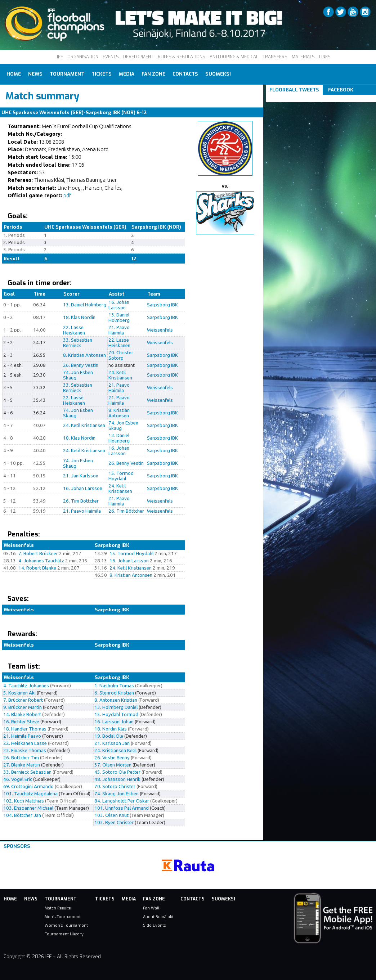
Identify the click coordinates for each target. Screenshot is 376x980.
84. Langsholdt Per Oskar (122, 801)
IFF (60, 57)
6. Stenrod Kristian (114, 693)
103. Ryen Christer (114, 822)
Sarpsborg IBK (162, 305)
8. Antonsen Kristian (116, 700)
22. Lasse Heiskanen (74, 330)
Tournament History (64, 934)
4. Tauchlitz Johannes (26, 686)
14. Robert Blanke (37, 568)
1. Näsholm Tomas (114, 686)
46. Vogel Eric (18, 779)
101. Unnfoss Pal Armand (122, 808)
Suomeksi (218, 74)
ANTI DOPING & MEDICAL (234, 57)
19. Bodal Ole (109, 736)
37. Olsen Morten (113, 765)
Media (127, 74)
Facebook (341, 90)
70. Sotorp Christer (115, 786)
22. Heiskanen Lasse (25, 743)
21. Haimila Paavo (22, 736)
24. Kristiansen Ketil (115, 750)
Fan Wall (151, 908)
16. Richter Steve (21, 722)
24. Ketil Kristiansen (120, 375)
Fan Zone (153, 74)
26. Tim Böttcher (81, 501)
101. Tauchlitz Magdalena (30, 794)
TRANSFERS (275, 57)
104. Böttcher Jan (22, 815)
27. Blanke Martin (22, 765)
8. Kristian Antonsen (84, 355)
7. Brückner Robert (23, 700)
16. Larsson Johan (114, 722)
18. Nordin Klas (111, 729)
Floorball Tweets (294, 90)
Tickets (102, 74)
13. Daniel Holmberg (85, 305)
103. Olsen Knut (111, 815)
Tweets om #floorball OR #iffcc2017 (314, 98)
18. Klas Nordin (79, 317)
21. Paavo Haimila (119, 330)
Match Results (58, 908)
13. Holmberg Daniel (116, 707)
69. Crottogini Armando (28, 786)
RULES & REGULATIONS (182, 57)
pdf (67, 195)
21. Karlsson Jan (112, 743)
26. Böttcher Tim (21, 758)
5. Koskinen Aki (19, 693)
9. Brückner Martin (23, 707)
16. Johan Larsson (119, 305)
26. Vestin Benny (112, 758)
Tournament (67, 74)
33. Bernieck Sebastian (27, 772)
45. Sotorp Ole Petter (117, 772)
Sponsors (17, 846)
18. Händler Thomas (25, 729)
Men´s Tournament (63, 917)
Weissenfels (160, 330)
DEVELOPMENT (138, 57)
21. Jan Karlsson (81, 476)
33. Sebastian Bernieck (78, 343)
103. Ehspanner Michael (28, 808)
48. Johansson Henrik (117, 779)
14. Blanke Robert (22, 714)
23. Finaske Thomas (25, 750)
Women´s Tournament (66, 925)
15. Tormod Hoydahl (121, 476)
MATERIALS (303, 57)
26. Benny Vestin (81, 365)
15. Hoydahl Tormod (116, 714)
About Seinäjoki (158, 917)
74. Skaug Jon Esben (117, 794)
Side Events (154, 925)
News (35, 74)
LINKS (325, 57)
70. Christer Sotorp (121, 355)
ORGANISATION (83, 57)
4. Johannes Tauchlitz (41, 561)
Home (14, 74)
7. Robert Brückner (38, 554)
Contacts (185, 74)
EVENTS (111, 57)
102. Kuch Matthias (24, 801)
